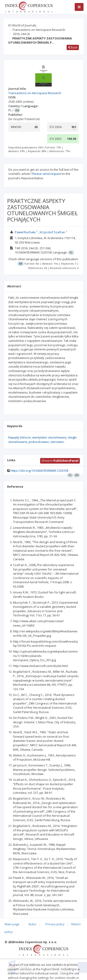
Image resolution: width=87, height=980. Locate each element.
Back (73, 47)
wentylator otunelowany (49, 437)
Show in (60, 461)
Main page (12, 924)
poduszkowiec (39, 442)
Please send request (47, 174)
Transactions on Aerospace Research (39, 30)
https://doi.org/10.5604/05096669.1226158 (39, 471)
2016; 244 (21, 34)
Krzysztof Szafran (52, 232)
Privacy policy (55, 924)
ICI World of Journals (22, 25)
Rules (32, 924)
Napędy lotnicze (20, 437)
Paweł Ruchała (25, 232)
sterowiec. (58, 442)
